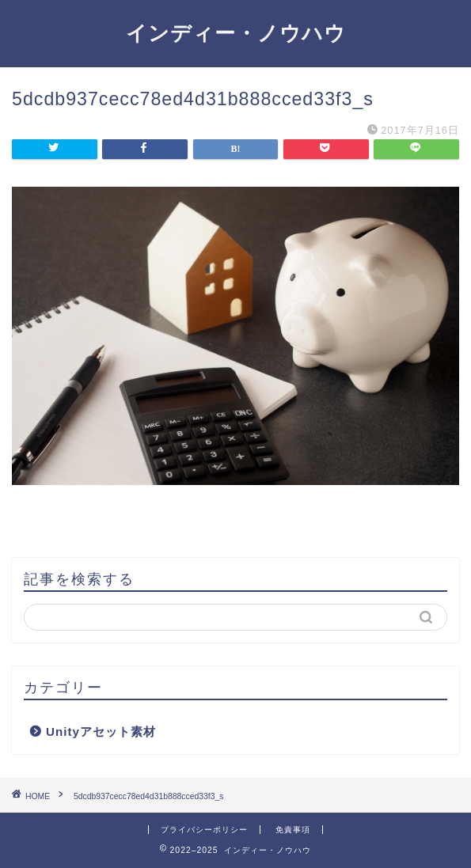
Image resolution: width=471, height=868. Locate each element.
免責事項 (293, 830)
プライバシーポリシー (204, 830)
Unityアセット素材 (101, 732)
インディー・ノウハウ (236, 32)
